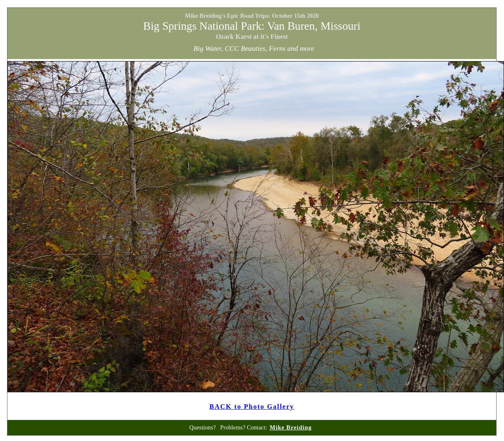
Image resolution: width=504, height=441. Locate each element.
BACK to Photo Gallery (252, 407)
